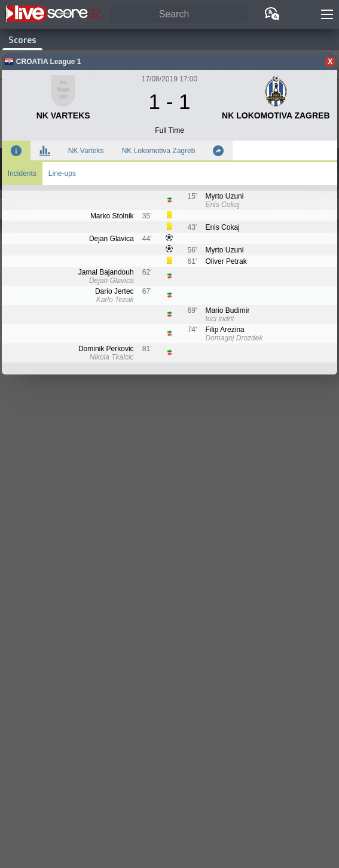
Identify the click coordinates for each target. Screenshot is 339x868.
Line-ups (62, 173)
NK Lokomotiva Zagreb (159, 151)
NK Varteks (86, 151)
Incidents (22, 173)
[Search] (178, 15)
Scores (22, 39)
